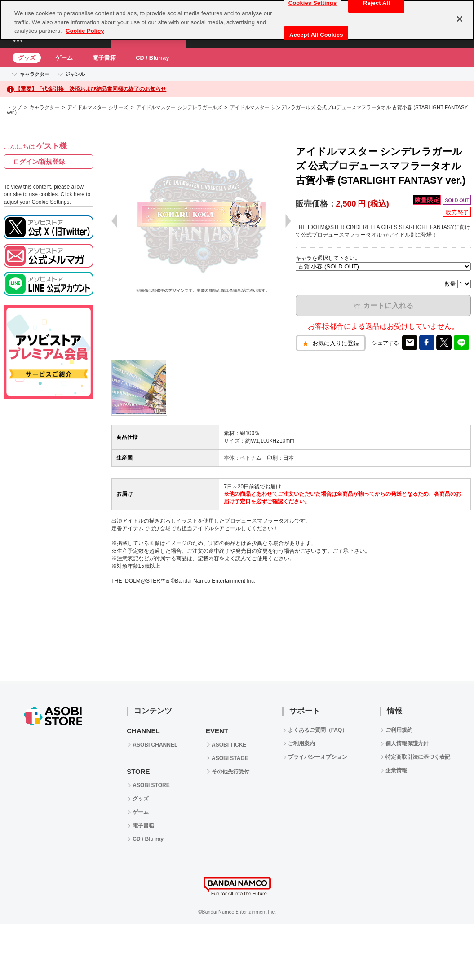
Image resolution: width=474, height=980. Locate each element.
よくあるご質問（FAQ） (318, 730)
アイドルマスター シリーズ (98, 107)
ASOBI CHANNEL (155, 745)
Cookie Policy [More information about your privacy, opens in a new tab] (85, 31)
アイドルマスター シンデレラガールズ (179, 107)
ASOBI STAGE (230, 758)
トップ (14, 107)
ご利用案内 (301, 743)
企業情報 (396, 770)
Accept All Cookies (316, 35)
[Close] (460, 19)
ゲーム (64, 58)
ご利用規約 (399, 730)
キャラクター (35, 74)
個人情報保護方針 (407, 743)
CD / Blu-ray (152, 58)
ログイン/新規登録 (39, 162)
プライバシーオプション (318, 757)
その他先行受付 (230, 772)
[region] (237, 20)
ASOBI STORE (151, 785)
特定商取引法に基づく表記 (418, 757)
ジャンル (75, 74)
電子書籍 (104, 58)
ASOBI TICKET (231, 745)
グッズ (27, 58)
